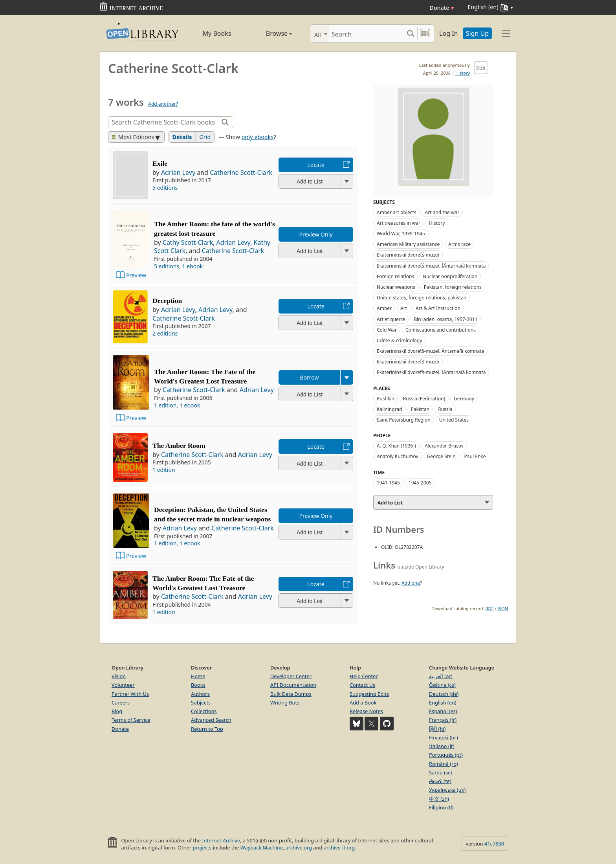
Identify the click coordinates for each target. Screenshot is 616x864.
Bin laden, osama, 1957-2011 (445, 319)
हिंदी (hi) (437, 729)
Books (198, 685)
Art (404, 308)
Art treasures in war (399, 223)
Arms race (459, 244)
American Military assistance (408, 244)
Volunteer (123, 685)
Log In (448, 33)
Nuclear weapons (396, 287)
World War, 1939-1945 (401, 234)
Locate (316, 165)
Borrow (309, 377)
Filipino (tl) (441, 807)
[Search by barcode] (425, 34)
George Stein (441, 456)
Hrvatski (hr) (444, 737)
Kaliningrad (390, 409)
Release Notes (366, 711)
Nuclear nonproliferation (450, 276)
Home (198, 676)
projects (202, 847)
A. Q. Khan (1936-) (396, 446)
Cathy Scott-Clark (188, 242)
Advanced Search (211, 720)
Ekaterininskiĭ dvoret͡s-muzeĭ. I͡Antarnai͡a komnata (431, 266)
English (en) (443, 703)
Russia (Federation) (424, 399)
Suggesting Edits (369, 694)
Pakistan (420, 409)
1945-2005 (420, 483)
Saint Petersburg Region (404, 420)
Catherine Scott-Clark (241, 172)
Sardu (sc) (440, 772)
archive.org (299, 847)
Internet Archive (221, 840)
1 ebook (193, 266)
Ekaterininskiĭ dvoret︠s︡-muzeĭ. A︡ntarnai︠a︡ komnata (430, 351)
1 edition (165, 405)
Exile (160, 163)
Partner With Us (130, 694)
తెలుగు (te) (440, 781)
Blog (117, 711)
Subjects (201, 703)
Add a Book (363, 703)
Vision (119, 676)
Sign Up (477, 33)
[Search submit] (410, 34)
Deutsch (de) (444, 694)
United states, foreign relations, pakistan (422, 298)
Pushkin (386, 399)
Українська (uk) (447, 790)
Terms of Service (131, 720)
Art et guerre (391, 319)
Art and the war (442, 212)
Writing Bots (285, 703)
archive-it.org (339, 847)
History (463, 73)
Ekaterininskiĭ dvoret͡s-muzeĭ (408, 255)
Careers (121, 703)
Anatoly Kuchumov (398, 456)
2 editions (165, 333)
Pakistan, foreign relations (453, 287)
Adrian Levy (178, 172)
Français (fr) (443, 720)
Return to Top (207, 729)
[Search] (366, 34)
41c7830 (494, 844)
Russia (445, 409)
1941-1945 (388, 483)
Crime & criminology (399, 340)
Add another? (163, 104)
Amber (384, 308)
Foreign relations (395, 276)
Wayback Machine (262, 847)
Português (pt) (446, 755)
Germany (464, 399)
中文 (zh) (439, 799)
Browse (270, 33)
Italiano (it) (442, 746)
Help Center (364, 676)
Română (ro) (444, 764)
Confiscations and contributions (441, 330)
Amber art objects (397, 212)
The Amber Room (179, 446)
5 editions (165, 188)
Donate (442, 8)
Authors (200, 694)
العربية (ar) (441, 676)
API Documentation (293, 685)
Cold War (387, 330)
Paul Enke (475, 456)
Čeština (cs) (442, 685)
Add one (411, 583)
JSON (503, 608)
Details (182, 137)
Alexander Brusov (444, 446)
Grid (205, 137)
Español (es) (443, 711)
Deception (167, 301)
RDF (490, 608)
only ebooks (258, 137)
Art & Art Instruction (438, 308)
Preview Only (316, 234)
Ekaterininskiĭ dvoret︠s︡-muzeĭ (408, 362)
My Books (217, 33)
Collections (204, 711)
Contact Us (362, 685)
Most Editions (133, 137)
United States (454, 420)
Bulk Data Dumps (291, 694)
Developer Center (291, 676)
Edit (481, 68)
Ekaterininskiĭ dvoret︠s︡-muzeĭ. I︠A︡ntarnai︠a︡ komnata (431, 372)
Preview (136, 275)
